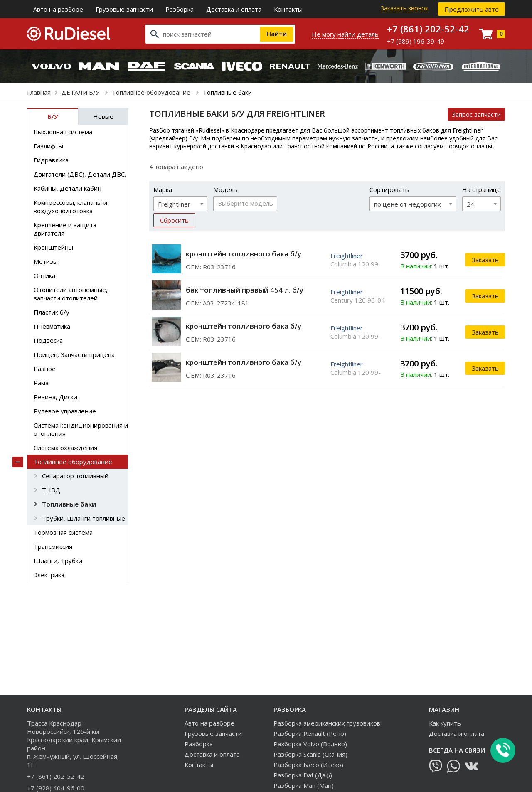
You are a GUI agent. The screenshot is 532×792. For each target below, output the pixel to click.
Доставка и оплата (234, 9)
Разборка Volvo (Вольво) (310, 744)
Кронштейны (53, 247)
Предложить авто (472, 9)
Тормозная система (63, 532)
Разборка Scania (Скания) (310, 754)
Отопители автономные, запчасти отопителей (71, 294)
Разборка (180, 9)
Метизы (46, 261)
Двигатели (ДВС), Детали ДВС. (80, 174)
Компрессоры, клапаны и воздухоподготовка (70, 207)
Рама (41, 383)
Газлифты (48, 146)
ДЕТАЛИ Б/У (81, 92)
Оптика (44, 275)
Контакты (288, 9)
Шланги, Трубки (58, 561)
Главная (39, 92)
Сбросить (174, 220)
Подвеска (48, 340)
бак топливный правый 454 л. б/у (245, 290)
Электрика (49, 575)
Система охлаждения (65, 448)
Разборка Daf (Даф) (303, 775)
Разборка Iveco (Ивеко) (308, 765)
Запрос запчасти (476, 114)
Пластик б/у (52, 312)
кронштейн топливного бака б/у (244, 254)
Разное (45, 369)
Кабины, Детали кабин (68, 188)
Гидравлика (51, 160)
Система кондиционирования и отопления (81, 429)
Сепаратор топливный (75, 476)
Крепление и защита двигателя (65, 229)
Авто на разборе (58, 9)
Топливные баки (69, 504)
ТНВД (51, 490)
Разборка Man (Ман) (304, 785)
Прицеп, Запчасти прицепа (74, 354)
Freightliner (347, 256)
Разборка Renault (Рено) (310, 733)
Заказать (485, 260)
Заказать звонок (404, 8)
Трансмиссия (53, 546)
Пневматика (52, 326)
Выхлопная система (63, 132)
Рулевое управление (65, 411)
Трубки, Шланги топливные (84, 518)
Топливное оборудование (152, 92)
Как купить (445, 723)
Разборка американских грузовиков (327, 723)
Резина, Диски (55, 397)
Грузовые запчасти (124, 9)
